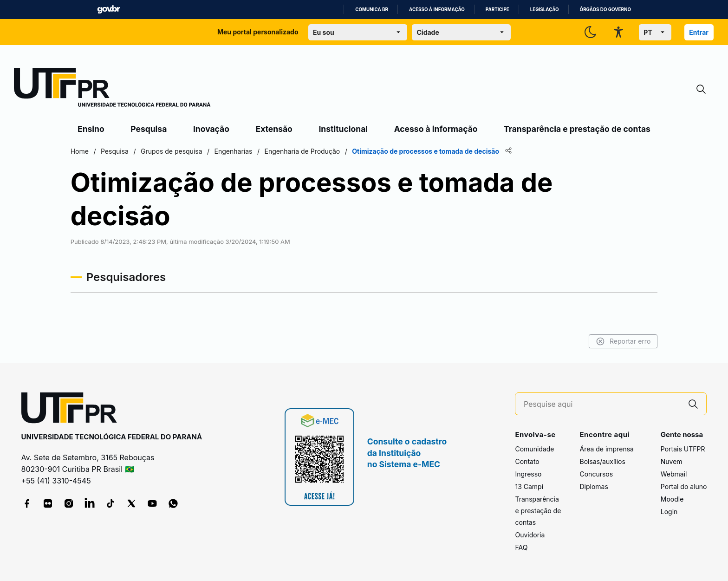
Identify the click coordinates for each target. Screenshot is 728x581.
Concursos (596, 474)
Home (88, 151)
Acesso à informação (437, 10)
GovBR (109, 10)
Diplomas (594, 486)
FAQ (521, 547)
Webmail (674, 474)
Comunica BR (372, 10)
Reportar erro (615, 341)
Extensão (274, 129)
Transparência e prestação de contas (577, 129)
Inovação (211, 129)
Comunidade (534, 449)
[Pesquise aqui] (602, 404)
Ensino (91, 129)
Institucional (343, 129)
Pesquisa (149, 129)
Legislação (545, 10)
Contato (527, 461)
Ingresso (528, 474)
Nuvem (672, 461)
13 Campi (529, 486)
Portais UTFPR (683, 449)
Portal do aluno (684, 486)
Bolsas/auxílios (602, 461)
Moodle (672, 499)
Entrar (699, 32)
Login (669, 512)
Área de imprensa (606, 449)
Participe (497, 10)
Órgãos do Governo (605, 10)
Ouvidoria (530, 535)
